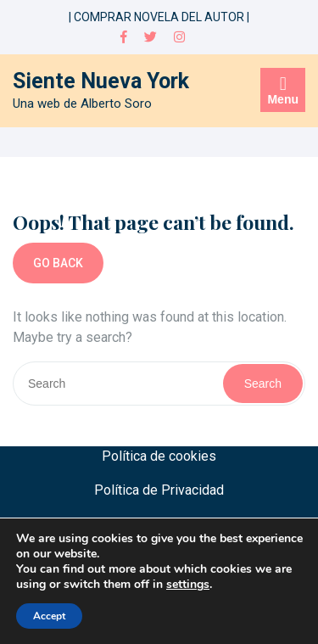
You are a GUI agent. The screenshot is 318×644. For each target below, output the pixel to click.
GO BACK (58, 263)
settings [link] (188, 584)
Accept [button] (49, 616)
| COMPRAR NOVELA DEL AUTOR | (159, 17)
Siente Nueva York (101, 81)
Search (263, 384)
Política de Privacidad (159, 490)
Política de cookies (159, 456)
